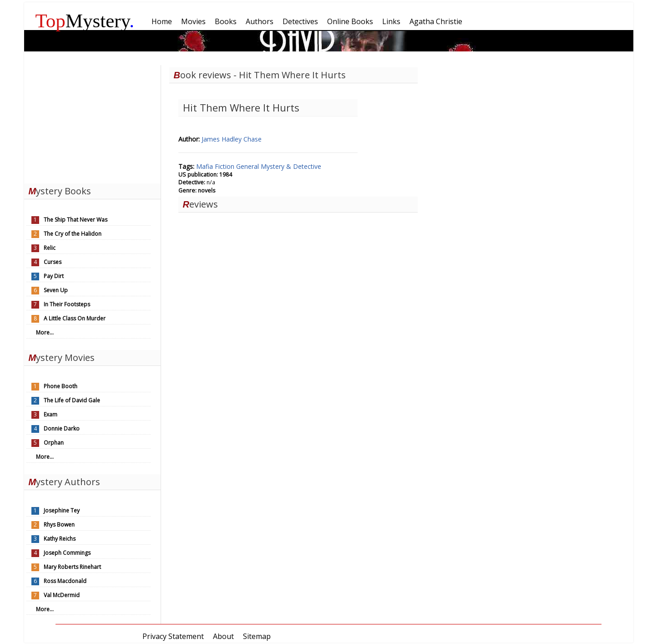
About (223, 636)
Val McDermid (62, 595)
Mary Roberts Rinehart (72, 567)
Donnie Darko (62, 428)
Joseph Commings (67, 553)
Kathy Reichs (60, 539)
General (248, 166)
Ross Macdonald (65, 581)
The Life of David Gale (72, 400)
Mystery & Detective (291, 166)
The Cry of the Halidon (73, 234)
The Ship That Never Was (76, 220)
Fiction (225, 166)
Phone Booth (61, 386)
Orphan (54, 443)
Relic (50, 248)
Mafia (205, 166)
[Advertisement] (92, 122)
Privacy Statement (173, 636)
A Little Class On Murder (75, 318)
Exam (51, 414)
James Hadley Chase (232, 139)
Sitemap (257, 636)
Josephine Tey (62, 510)
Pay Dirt (54, 276)
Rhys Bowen (59, 525)
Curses (53, 262)
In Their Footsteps (67, 304)
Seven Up (56, 290)
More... (45, 332)
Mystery (85, 21)
